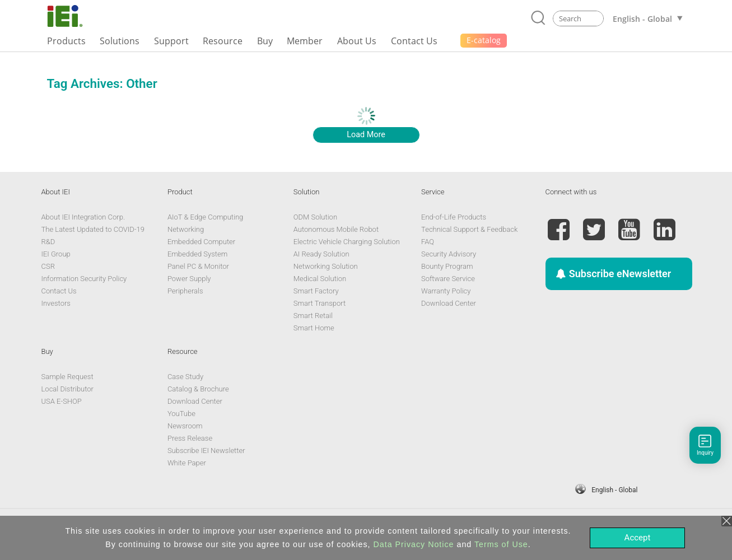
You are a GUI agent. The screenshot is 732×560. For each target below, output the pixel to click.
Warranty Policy (446, 291)
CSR (48, 266)
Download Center (449, 303)
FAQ (428, 242)
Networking (186, 229)
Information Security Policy (84, 279)
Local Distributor (67, 389)
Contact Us (59, 291)
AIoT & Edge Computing (205, 217)
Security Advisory (449, 254)
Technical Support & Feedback (469, 229)
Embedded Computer (201, 242)
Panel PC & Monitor (198, 266)
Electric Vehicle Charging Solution (347, 242)
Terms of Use (501, 544)
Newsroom (185, 426)
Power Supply (189, 279)
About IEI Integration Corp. (83, 217)
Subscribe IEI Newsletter (206, 451)
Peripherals (185, 291)
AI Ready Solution (321, 254)
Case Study (185, 377)
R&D (48, 242)
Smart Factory (316, 291)
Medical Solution (320, 279)
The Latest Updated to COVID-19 (93, 229)
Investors (56, 303)
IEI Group (56, 254)
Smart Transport (320, 303)
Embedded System (197, 254)
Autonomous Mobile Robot (336, 229)
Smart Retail (313, 316)
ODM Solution (315, 217)
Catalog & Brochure (198, 389)
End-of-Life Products (454, 217)
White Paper (187, 463)
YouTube (181, 414)
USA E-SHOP (62, 401)
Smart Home (314, 328)
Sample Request (67, 377)
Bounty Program (447, 266)
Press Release (190, 438)
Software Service (448, 279)
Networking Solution (326, 266)
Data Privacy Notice (414, 544)
